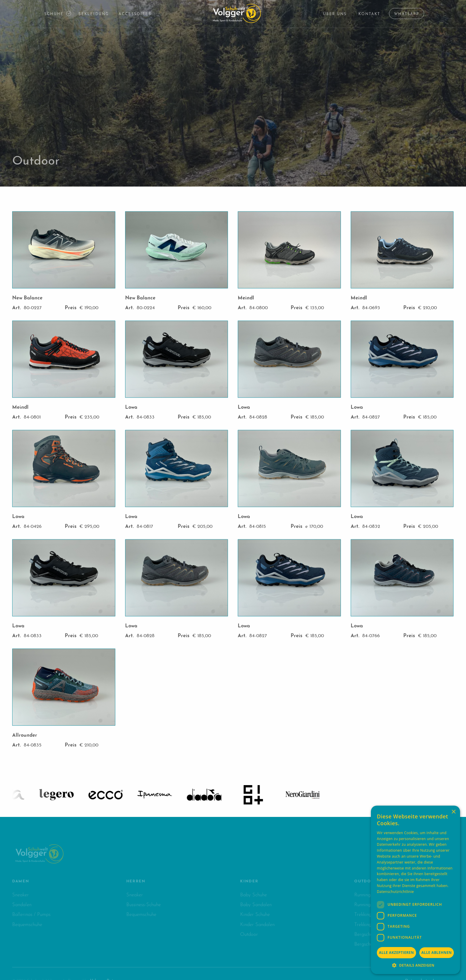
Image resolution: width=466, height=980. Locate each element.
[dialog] (415, 890)
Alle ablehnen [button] (437, 953)
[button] (57, 14)
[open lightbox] (64, 250)
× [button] (453, 812)
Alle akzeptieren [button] (396, 953)
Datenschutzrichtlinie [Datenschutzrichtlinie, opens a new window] (395, 892)
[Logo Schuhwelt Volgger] (237, 13)
